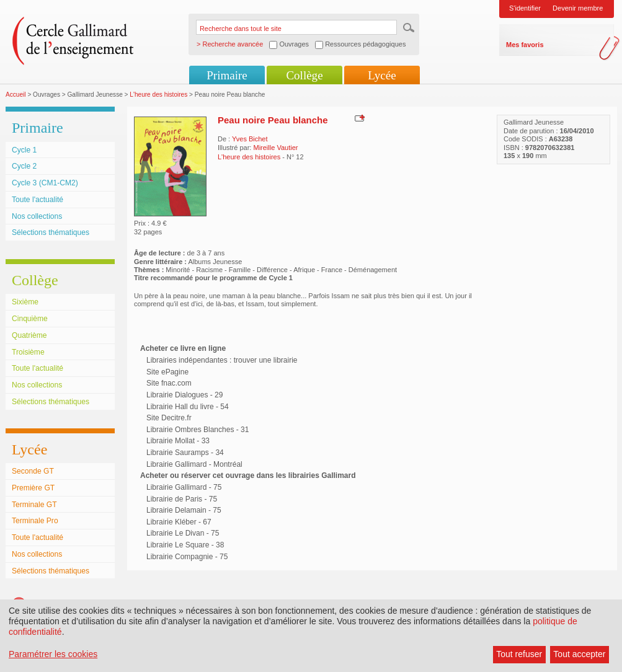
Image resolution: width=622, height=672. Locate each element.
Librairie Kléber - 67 (179, 522)
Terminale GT (34, 505)
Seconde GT (33, 471)
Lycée (382, 75)
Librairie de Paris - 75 (182, 499)
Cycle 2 (24, 166)
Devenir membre (578, 8)
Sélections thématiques (51, 232)
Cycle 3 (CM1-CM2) (45, 183)
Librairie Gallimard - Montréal (194, 464)
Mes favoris (525, 45)
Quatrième (29, 335)
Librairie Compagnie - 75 (187, 557)
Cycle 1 (24, 150)
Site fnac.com (169, 383)
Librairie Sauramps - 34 (185, 453)
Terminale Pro (35, 521)
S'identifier (525, 8)
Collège (304, 75)
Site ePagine (167, 372)
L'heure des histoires (158, 95)
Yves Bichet (250, 139)
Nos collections (37, 216)
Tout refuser (519, 654)
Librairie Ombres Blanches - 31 (198, 430)
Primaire (227, 75)
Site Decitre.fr (169, 418)
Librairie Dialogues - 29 (184, 395)
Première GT (33, 488)
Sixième (25, 302)
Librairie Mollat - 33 (178, 441)
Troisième (28, 352)
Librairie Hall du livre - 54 (188, 407)
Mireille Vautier (275, 148)
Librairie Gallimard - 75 (184, 487)
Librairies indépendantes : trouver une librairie (222, 360)
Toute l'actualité (38, 200)
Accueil (16, 95)
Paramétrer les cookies (53, 654)
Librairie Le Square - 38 (185, 545)
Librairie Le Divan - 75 (183, 533)
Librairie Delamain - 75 (184, 510)
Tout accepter (579, 654)
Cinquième (30, 319)
